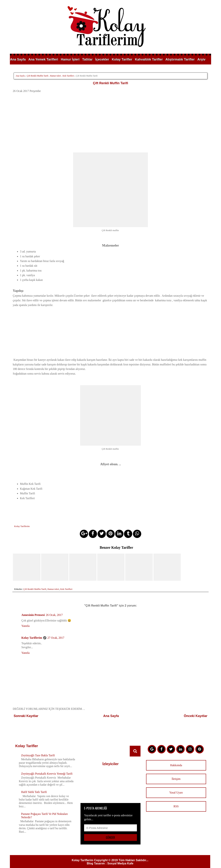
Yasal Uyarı (176, 786)
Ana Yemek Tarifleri (43, 59)
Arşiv (201, 59)
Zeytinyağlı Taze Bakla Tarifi (38, 749)
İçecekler (102, 59)
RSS (176, 800)
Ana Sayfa (18, 59)
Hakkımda (176, 759)
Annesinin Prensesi (33, 609)
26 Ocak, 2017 (54, 609)
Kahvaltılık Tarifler (149, 59)
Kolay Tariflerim (32, 632)
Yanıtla (26, 620)
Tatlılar (88, 59)
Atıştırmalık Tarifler (180, 59)
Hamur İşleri (70, 59)
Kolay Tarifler (122, 59)
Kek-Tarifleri (68, 76)
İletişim (176, 773)
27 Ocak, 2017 (56, 632)
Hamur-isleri (55, 76)
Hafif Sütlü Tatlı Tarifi (34, 786)
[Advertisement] (111, 123)
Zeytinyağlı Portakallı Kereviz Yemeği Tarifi (47, 767)
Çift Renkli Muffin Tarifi (38, 76)
